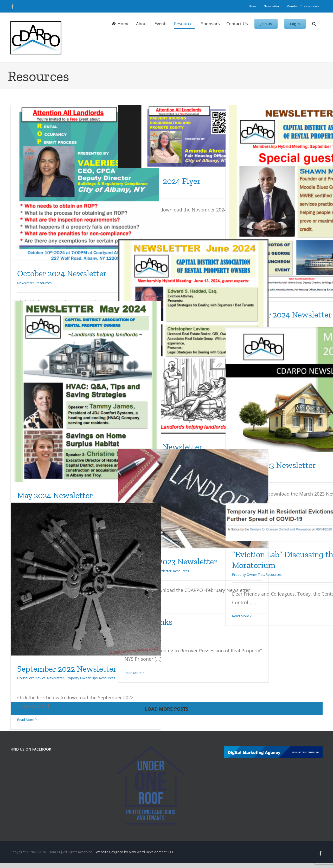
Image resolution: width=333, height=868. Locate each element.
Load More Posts (167, 709)
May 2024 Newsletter (55, 495)
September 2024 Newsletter (282, 315)
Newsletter (26, 283)
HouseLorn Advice (31, 678)
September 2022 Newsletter (67, 669)
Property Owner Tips (82, 678)
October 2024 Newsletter (62, 273)
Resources (44, 283)
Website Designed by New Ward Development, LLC (135, 852)
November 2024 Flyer (163, 181)
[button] (314, 24)
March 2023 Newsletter (274, 465)
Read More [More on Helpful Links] (133, 673)
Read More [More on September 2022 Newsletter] (26, 720)
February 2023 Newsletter (171, 561)
